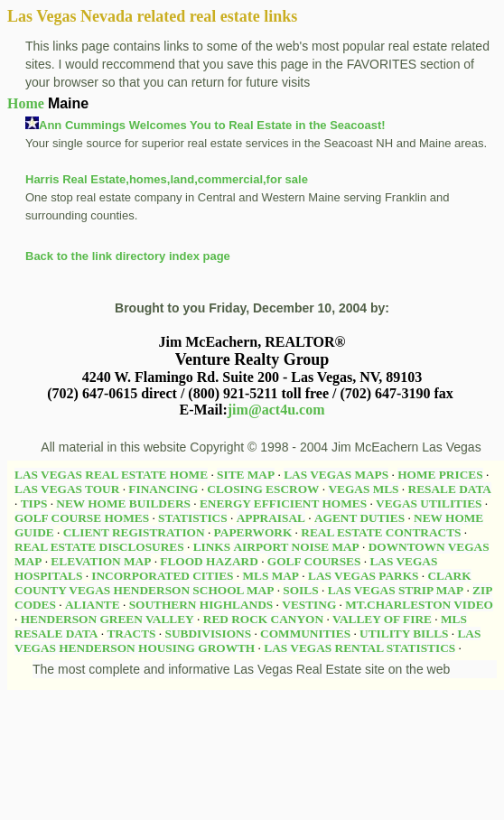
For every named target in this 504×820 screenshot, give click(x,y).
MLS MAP (271, 576)
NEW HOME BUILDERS (123, 503)
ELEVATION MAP (101, 561)
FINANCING (163, 489)
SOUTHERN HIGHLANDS (201, 605)
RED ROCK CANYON (263, 619)
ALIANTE (93, 605)
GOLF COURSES (314, 561)
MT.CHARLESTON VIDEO (419, 605)
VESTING (309, 605)
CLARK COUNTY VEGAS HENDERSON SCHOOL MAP (243, 583)
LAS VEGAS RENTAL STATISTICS (359, 648)
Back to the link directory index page (128, 256)
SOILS (300, 590)
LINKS (212, 547)
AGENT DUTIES (359, 518)
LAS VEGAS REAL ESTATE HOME (111, 475)
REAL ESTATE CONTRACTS (381, 532)
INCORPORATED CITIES (162, 576)
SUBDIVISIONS (209, 634)
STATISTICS (193, 518)
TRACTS (131, 634)
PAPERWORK (253, 532)
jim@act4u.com (276, 410)
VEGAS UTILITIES (429, 503)
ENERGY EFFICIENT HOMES (283, 503)
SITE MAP (246, 475)
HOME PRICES (440, 475)
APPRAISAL (271, 518)
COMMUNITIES (305, 634)
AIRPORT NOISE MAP (296, 547)
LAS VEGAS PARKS (363, 576)
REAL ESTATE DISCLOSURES (99, 547)
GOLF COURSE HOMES (82, 518)
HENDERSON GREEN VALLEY (107, 619)
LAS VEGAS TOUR (67, 489)
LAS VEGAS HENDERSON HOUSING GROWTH (247, 641)
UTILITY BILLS (404, 634)
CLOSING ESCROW (263, 489)
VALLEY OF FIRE (382, 619)
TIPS (34, 503)
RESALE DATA (450, 489)
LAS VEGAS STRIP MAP (396, 590)
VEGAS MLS (363, 489)
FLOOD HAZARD (209, 561)
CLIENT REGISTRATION (134, 532)
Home (26, 103)
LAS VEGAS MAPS (336, 475)
